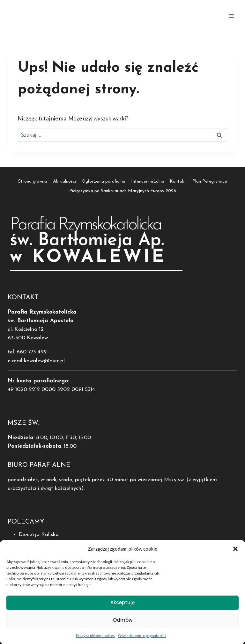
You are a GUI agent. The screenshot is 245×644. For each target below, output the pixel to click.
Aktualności (64, 181)
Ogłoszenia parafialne (103, 181)
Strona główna (33, 181)
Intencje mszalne (148, 181)
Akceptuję (122, 605)
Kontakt (178, 181)
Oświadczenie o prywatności (142, 638)
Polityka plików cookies (95, 638)
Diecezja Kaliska (39, 535)
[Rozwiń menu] (231, 16)
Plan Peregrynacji (210, 181)
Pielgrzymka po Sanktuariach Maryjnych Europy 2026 (123, 191)
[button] (235, 551)
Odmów (123, 622)
